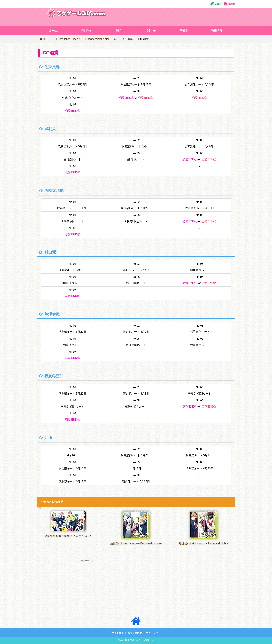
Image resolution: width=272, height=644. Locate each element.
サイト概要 (118, 633)
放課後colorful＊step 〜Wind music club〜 (136, 544)
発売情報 (217, 31)
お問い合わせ (135, 633)
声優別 (184, 31)
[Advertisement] (178, 16)
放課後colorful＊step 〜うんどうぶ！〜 (68, 536)
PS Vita (86, 31)
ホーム (53, 31)
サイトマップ (153, 633)
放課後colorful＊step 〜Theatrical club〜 (204, 544)
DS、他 (151, 31)
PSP (119, 31)
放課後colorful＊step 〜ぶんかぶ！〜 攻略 (110, 39)
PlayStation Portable (69, 39)
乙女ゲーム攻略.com (144, 640)
